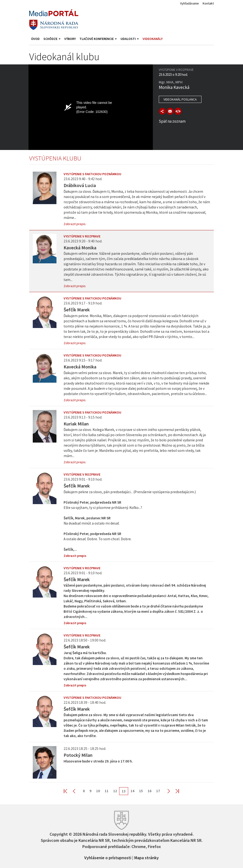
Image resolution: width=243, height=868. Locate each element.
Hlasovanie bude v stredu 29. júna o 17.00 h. (98, 761)
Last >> (174, 791)
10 (98, 791)
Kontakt (208, 3)
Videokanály (153, 39)
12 (115, 791)
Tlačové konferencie (98, 39)
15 (141, 791)
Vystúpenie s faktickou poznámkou (92, 174)
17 (158, 791)
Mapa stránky (147, 857)
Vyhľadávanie (189, 3)
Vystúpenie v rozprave (82, 236)
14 (132, 791)
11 (107, 791)
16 (150, 791)
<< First (68, 791)
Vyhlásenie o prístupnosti (108, 857)
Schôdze (52, 39)
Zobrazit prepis (75, 224)
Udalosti (130, 39)
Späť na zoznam (172, 121)
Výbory (70, 39)
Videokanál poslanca (180, 99)
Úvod (35, 39)
